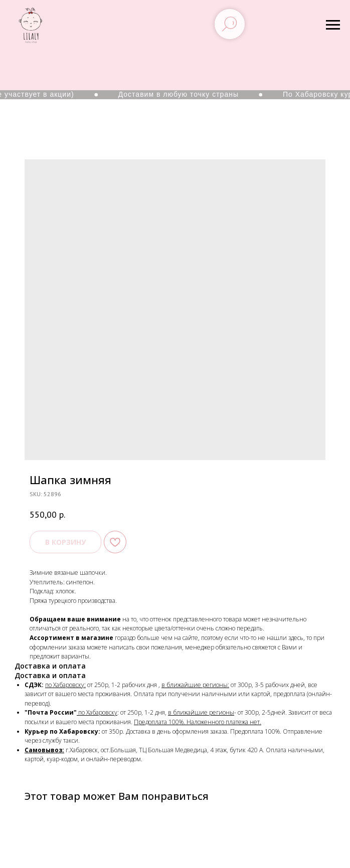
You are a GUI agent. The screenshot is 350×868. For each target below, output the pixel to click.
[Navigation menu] (333, 25)
